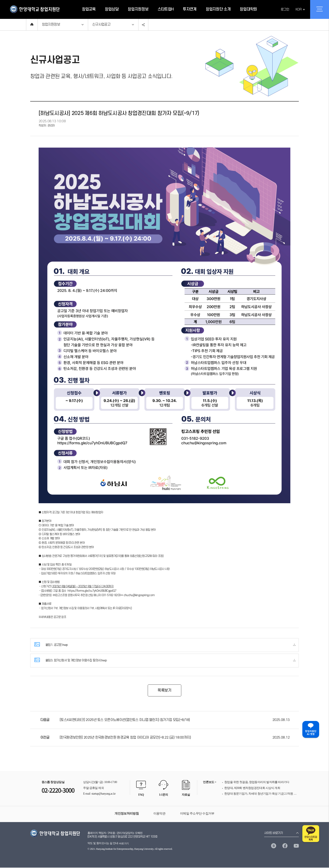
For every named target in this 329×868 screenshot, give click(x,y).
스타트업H (166, 9)
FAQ (141, 795)
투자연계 (190, 9)
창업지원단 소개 (218, 9)
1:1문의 (163, 795)
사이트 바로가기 (274, 833)
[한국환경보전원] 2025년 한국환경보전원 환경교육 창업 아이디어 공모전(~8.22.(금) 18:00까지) (125, 738)
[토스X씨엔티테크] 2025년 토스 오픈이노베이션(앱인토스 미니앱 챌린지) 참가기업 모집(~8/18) (125, 721)
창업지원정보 (138, 9)
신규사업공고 (101, 25)
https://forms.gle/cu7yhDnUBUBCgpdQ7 (92, 591)
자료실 (186, 795)
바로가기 (124, 844)
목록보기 (164, 691)
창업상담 (112, 9)
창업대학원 (248, 9)
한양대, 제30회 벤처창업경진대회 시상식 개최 (252, 788)
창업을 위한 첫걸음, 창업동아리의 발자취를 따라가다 (257, 783)
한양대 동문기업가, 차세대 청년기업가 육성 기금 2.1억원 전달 (262, 794)
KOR (299, 9)
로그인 (285, 9)
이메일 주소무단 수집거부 (197, 814)
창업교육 (89, 9)
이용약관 (159, 814)
